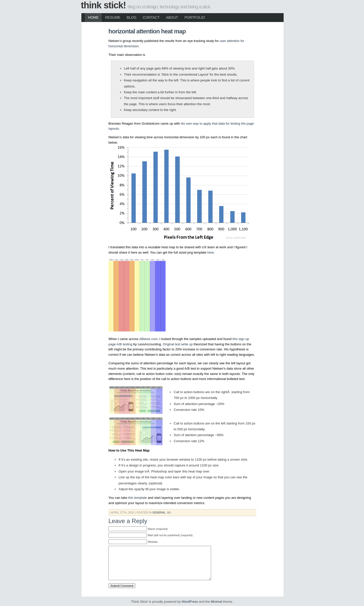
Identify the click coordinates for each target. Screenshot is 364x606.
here (211, 252)
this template (138, 498)
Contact (151, 17)
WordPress (190, 602)
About (172, 17)
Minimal (217, 602)
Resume (113, 17)
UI (168, 512)
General (159, 512)
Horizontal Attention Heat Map (147, 31)
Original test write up (178, 344)
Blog (132, 17)
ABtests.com (148, 339)
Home (93, 17)
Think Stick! (103, 5)
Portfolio (195, 17)
